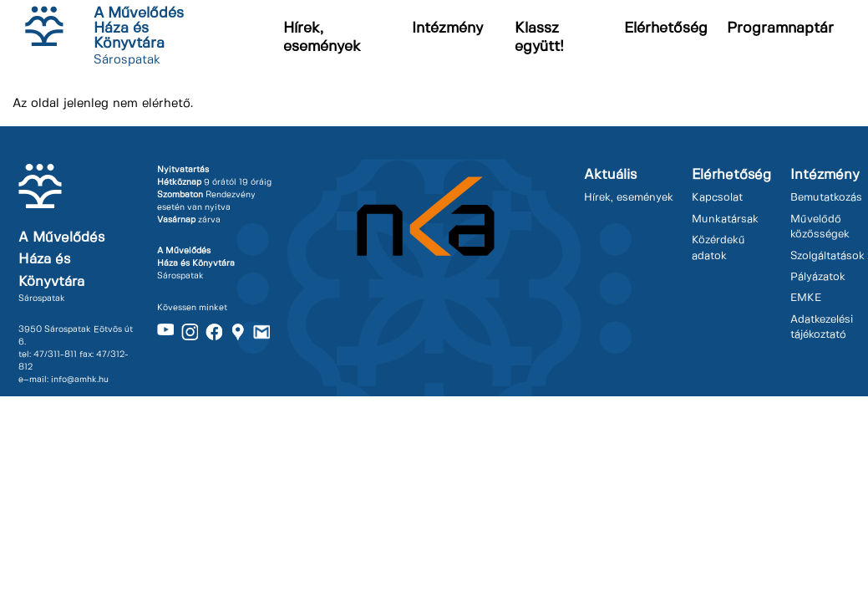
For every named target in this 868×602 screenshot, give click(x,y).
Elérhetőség (666, 28)
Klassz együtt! (539, 38)
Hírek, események (322, 38)
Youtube (165, 332)
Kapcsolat (717, 198)
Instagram (190, 332)
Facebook (214, 332)
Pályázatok (818, 277)
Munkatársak (725, 219)
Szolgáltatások (827, 256)
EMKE (806, 298)
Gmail (261, 332)
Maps (238, 332)
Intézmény (447, 28)
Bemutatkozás (826, 198)
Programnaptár (780, 28)
